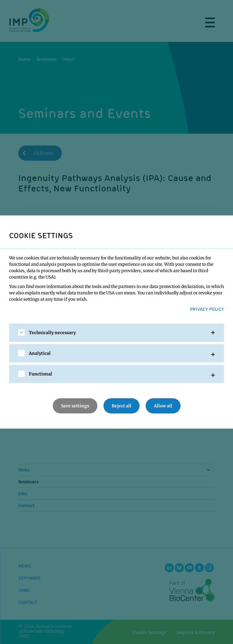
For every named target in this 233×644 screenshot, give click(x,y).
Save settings (75, 406)
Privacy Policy (207, 309)
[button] (116, 333)
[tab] (116, 333)
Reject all (122, 406)
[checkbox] (21, 332)
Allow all (163, 406)
